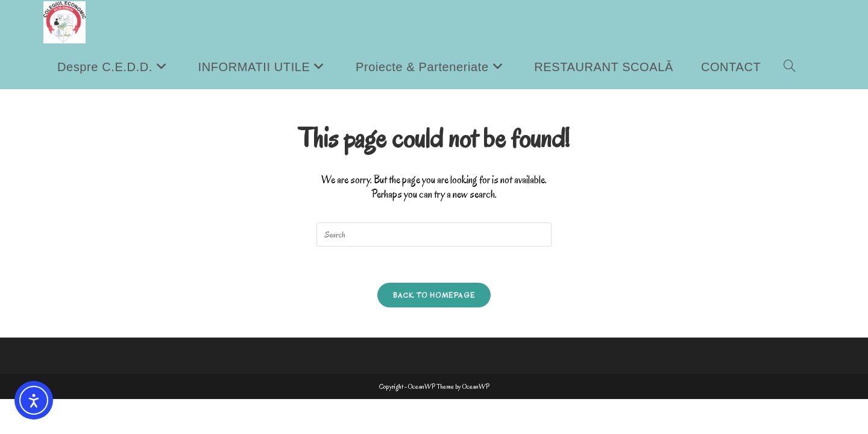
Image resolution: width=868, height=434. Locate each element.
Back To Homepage (434, 295)
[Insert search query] (434, 234)
